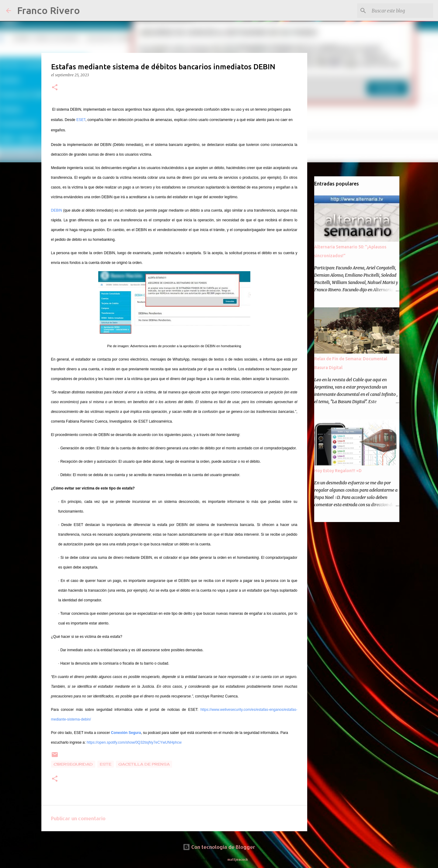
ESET (81, 120)
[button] (55, 88)
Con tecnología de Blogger (219, 847)
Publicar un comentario (78, 818)
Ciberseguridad (73, 764)
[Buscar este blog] (401, 11)
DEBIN (57, 210)
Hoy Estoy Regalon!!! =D (338, 471)
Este (106, 764)
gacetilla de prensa (144, 764)
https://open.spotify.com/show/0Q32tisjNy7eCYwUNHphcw (134, 742)
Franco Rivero (49, 10)
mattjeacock (238, 859)
